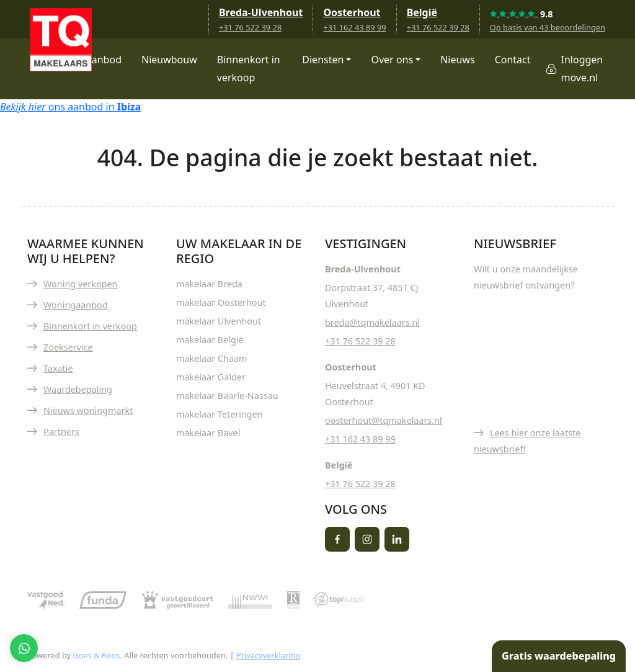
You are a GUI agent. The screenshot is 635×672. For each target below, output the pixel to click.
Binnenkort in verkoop (249, 69)
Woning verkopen (81, 284)
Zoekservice (68, 347)
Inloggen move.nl (582, 69)
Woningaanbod (76, 305)
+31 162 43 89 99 (354, 27)
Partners (61, 432)
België (422, 12)
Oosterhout (352, 12)
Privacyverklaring (268, 655)
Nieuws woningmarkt (88, 410)
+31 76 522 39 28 (250, 27)
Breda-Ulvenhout (261, 12)
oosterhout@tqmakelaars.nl (384, 420)
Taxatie (58, 368)
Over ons (392, 60)
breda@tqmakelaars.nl (372, 322)
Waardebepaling (78, 389)
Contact (513, 60)
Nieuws (457, 60)
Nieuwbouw (169, 60)
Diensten (323, 60)
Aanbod (104, 60)
